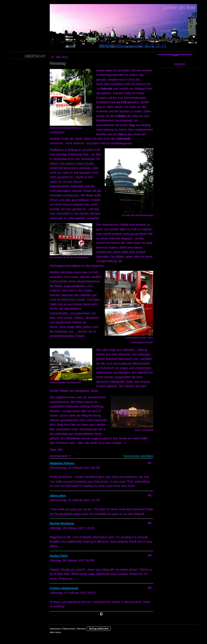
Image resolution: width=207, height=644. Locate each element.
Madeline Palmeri (62, 463)
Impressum (55, 629)
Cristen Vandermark (64, 588)
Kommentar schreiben (138, 456)
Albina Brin (58, 496)
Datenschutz (69, 629)
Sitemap (81, 629)
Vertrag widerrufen (99, 629)
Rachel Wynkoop (62, 523)
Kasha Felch (59, 556)
